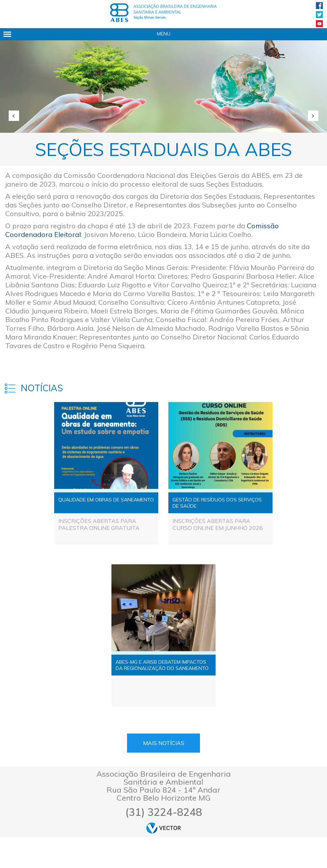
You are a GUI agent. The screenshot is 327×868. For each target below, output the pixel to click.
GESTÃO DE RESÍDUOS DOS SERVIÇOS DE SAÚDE (217, 503)
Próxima (313, 116)
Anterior (14, 116)
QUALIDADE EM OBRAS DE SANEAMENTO (106, 500)
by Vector (163, 828)
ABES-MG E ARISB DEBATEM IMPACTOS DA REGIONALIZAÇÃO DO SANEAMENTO (162, 665)
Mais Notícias (164, 743)
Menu (164, 34)
